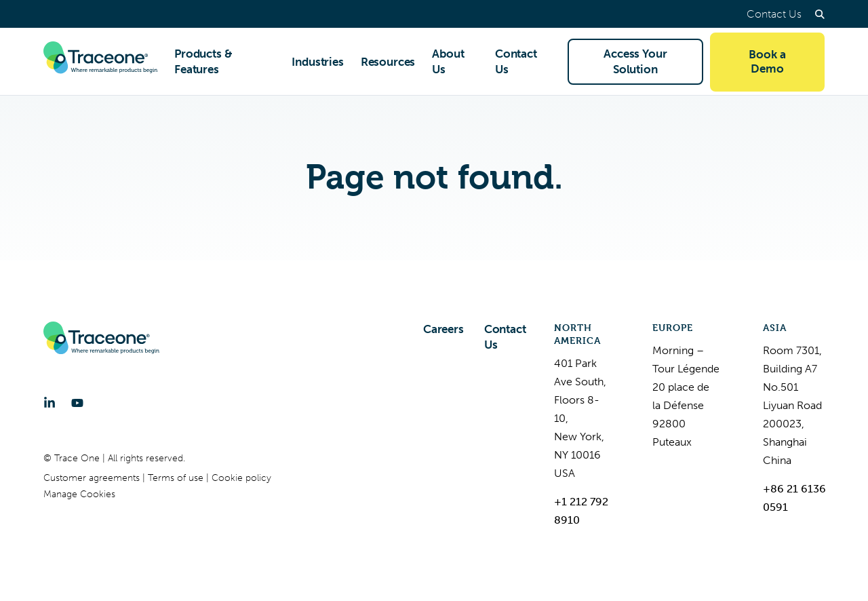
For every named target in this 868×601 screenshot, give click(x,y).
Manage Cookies (79, 494)
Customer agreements (93, 478)
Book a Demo (767, 61)
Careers (443, 329)
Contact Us (774, 14)
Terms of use (177, 478)
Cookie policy (241, 478)
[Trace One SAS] (100, 62)
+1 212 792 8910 (581, 511)
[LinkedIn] (50, 403)
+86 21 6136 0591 (794, 498)
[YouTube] (77, 403)
